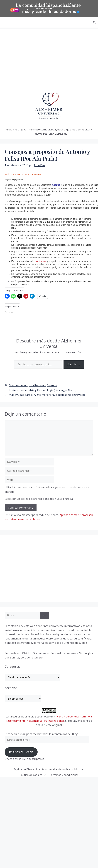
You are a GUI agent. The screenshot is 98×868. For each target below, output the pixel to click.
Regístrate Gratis (21, 752)
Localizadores (37, 385)
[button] (94, 22)
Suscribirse (74, 364)
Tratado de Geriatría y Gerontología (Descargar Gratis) (43, 390)
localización (40, 261)
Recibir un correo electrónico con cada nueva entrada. (40, 499)
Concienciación (18, 385)
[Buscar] (45, 615)
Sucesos (52, 385)
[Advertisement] (29, 57)
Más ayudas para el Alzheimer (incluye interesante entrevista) (47, 395)
